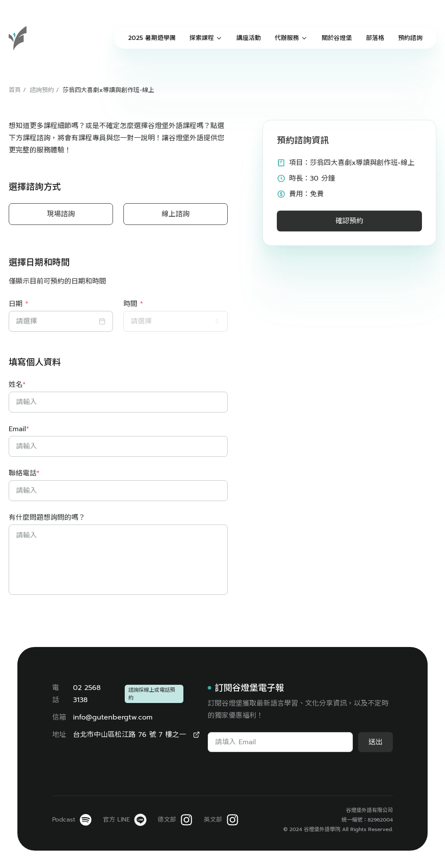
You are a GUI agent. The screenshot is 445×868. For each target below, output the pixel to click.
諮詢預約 (42, 90)
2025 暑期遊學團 (152, 38)
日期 (18, 304)
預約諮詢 (410, 38)
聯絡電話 (24, 473)
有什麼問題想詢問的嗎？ (47, 518)
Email (19, 429)
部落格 (375, 38)
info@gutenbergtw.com (113, 717)
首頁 (15, 90)
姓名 (17, 385)
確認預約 (349, 221)
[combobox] (176, 321)
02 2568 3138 (87, 694)
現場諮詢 (61, 214)
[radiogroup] (118, 214)
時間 (133, 304)
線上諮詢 (176, 214)
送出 (375, 742)
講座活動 (249, 38)
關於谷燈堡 (337, 38)
